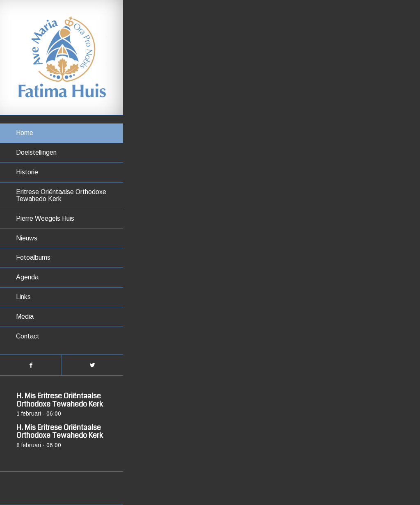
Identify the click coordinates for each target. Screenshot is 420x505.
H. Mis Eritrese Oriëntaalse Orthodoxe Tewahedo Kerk (60, 400)
